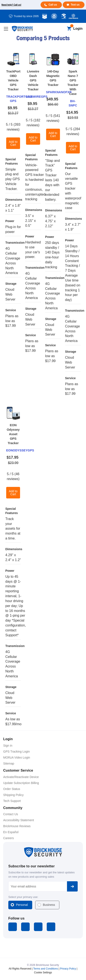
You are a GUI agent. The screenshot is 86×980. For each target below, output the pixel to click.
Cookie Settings (43, 973)
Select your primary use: (23, 897)
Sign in (8, 746)
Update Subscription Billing (21, 783)
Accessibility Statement (19, 820)
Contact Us (11, 814)
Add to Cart (13, 143)
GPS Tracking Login (17, 752)
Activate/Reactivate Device (21, 777)
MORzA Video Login (17, 757)
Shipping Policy (13, 795)
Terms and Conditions (45, 969)
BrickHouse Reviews (17, 826)
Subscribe (72, 886)
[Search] (62, 29)
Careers (9, 838)
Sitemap (9, 763)
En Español (11, 832)
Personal (22, 905)
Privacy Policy (68, 969)
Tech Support (12, 801)
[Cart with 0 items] (69, 29)
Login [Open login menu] (78, 29)
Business (49, 905)
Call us (53, 5)
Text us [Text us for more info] (75, 5)
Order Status (12, 789)
